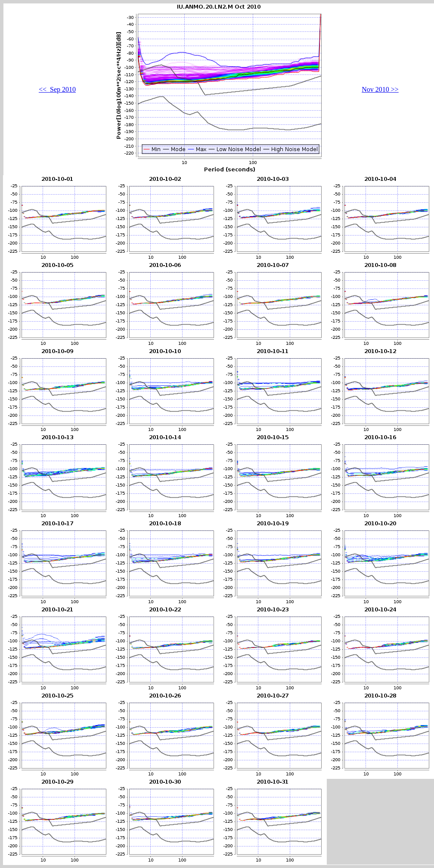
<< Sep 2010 (57, 89)
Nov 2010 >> (380, 89)
